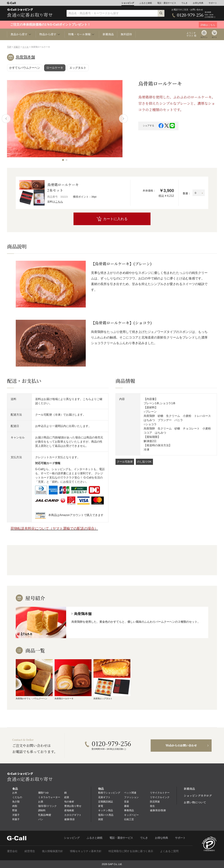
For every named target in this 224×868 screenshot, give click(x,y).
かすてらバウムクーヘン (25, 68)
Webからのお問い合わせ (181, 745)
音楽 (127, 802)
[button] (63, 160)
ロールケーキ (55, 68)
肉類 (15, 806)
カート (214, 37)
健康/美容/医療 (158, 810)
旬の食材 (69, 802)
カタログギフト (73, 815)
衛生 (152, 806)
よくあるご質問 (169, 851)
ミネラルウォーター (49, 797)
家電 (101, 806)
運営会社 (12, 851)
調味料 (42, 810)
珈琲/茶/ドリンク (47, 806)
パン (41, 819)
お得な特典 (198, 3)
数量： (187, 193)
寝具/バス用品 (106, 815)
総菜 (67, 797)
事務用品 (129, 810)
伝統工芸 (129, 819)
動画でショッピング (109, 793)
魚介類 (16, 802)
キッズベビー (131, 815)
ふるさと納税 (146, 3)
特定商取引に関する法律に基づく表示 (131, 851)
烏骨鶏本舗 (25, 57)
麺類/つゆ (43, 793)
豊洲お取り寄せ (73, 806)
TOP (9, 47)
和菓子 (16, 819)
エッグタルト (78, 68)
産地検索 (69, 810)
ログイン (204, 37)
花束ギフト (104, 797)
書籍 (127, 806)
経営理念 (30, 851)
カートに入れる (115, 219)
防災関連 (155, 802)
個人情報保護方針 (52, 851)
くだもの (17, 797)
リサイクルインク (160, 797)
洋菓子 (17, 47)
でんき (184, 3)
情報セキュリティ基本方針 (86, 851)
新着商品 (108, 34)
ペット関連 (130, 793)
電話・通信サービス (167, 3)
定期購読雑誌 (106, 802)
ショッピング (128, 3)
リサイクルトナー (160, 793)
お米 (15, 793)
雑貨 (101, 819)
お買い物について (195, 802)
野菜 (15, 810)
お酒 (41, 802)
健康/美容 (69, 819)
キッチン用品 (106, 810)
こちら (59, 202)
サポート (213, 3)
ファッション (131, 797)
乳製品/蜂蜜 (45, 815)
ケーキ (26, 47)
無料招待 (126, 34)
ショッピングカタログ (198, 796)
